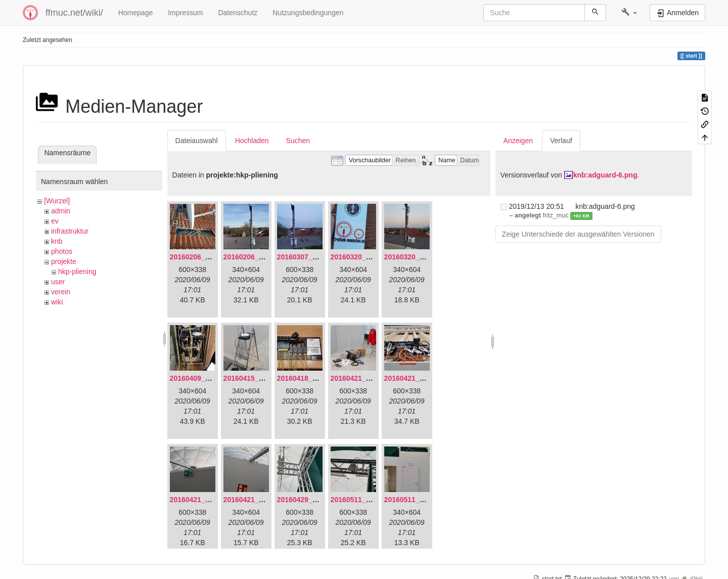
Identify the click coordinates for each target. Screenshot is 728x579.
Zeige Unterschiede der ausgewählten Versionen (578, 234)
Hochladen (252, 141)
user (58, 282)
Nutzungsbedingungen (308, 13)
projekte (64, 261)
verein (61, 292)
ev (55, 221)
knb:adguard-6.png (605, 175)
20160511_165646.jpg (367, 500)
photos (62, 251)
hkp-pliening (77, 272)
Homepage (136, 13)
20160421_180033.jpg (420, 378)
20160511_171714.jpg (420, 500)
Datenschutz (238, 13)
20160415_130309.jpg (259, 378)
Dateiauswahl (197, 141)
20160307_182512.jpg (313, 257)
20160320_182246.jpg (420, 257)
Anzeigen (518, 141)
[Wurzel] (57, 201)
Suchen (298, 141)
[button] (629, 13)
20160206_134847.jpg (206, 257)
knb (57, 241)
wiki (57, 302)
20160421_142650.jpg (367, 378)
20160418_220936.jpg (313, 378)
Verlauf (561, 141)
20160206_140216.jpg (259, 257)
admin (61, 211)
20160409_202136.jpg (206, 378)
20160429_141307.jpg (313, 500)
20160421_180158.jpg (206, 500)
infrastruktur (70, 231)
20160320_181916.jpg (367, 257)
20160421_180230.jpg (259, 500)
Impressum (185, 13)
